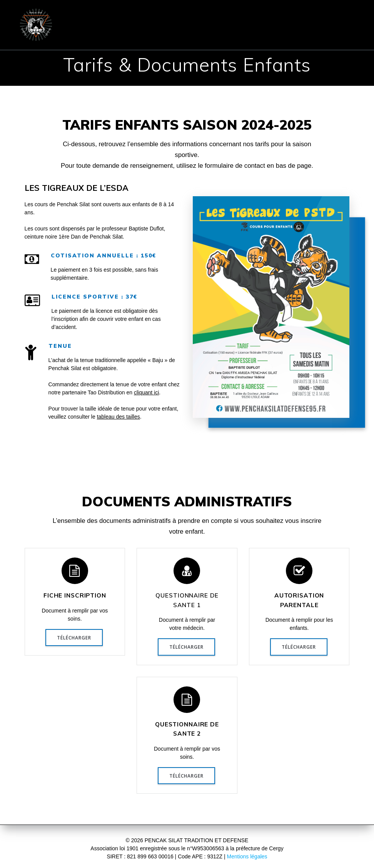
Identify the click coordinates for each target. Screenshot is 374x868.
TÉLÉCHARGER (74, 638)
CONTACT (87, 34)
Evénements (194, 34)
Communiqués (139, 34)
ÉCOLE (139, 15)
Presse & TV (245, 34)
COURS (254, 15)
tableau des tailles (119, 417)
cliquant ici (146, 392)
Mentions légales (247, 856)
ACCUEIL (98, 15)
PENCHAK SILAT (195, 15)
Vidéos (338, 34)
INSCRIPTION (308, 15)
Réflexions (295, 34)
